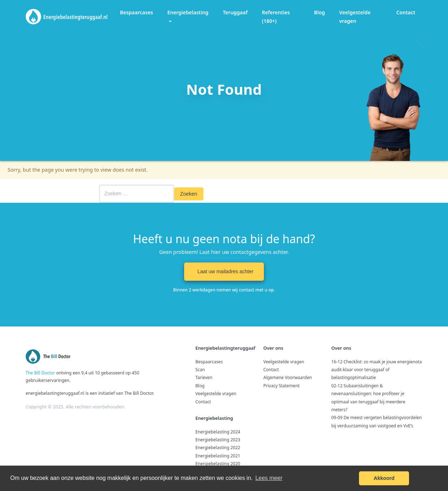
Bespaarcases (137, 12)
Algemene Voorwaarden (288, 377)
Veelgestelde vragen (355, 17)
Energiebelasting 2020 (218, 464)
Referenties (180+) (276, 17)
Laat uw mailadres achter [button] (224, 271)
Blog (319, 12)
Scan (200, 370)
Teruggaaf (235, 12)
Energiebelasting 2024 (218, 432)
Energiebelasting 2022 (218, 448)
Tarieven (204, 377)
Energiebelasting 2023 (218, 440)
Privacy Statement (282, 386)
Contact (406, 12)
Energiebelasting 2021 (218, 456)
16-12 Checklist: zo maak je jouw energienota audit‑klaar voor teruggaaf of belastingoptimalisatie (377, 370)
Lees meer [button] (269, 478)
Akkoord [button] (384, 478)
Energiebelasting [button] (188, 12)
